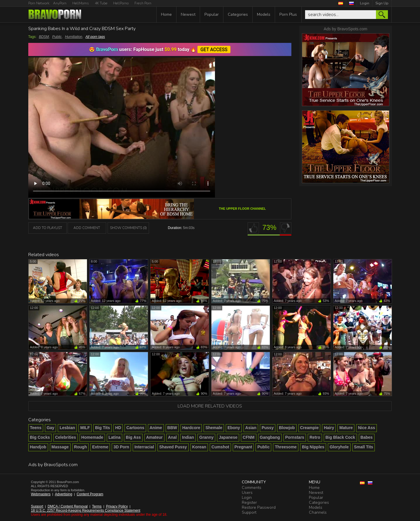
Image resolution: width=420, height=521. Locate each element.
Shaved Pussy (173, 447)
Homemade (92, 437)
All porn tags (95, 37)
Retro (315, 437)
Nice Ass (366, 428)
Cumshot (220, 447)
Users (247, 493)
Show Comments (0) (128, 228)
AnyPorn (60, 3)
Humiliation (74, 37)
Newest (188, 14)
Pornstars (295, 437)
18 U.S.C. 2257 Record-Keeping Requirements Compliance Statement (86, 510)
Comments (252, 488)
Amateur (154, 437)
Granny (206, 437)
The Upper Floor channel (242, 209)
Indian (188, 437)
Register (249, 502)
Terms (97, 506)
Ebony (234, 428)
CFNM (249, 437)
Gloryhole (339, 447)
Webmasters (41, 494)
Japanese (228, 437)
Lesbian (67, 428)
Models (264, 14)
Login (365, 3)
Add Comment (87, 228)
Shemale (214, 428)
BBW (172, 428)
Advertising (63, 494)
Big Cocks (40, 437)
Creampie (309, 428)
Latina (114, 437)
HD (118, 428)
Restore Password (259, 507)
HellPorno (121, 3)
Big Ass (133, 437)
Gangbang (270, 437)
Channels (318, 512)
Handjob (38, 447)
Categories (238, 14)
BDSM (44, 37)
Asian (251, 428)
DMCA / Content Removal (68, 506)
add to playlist (48, 228)
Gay (50, 428)
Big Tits (103, 428)
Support (37, 506)
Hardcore (191, 428)
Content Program (90, 494)
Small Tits (364, 447)
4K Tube (101, 3)
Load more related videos (210, 406)
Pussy (268, 428)
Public (57, 37)
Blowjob (287, 428)
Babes (367, 437)
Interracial (144, 447)
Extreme (100, 447)
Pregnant (243, 447)
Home (166, 14)
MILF (85, 428)
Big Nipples (313, 447)
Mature (346, 428)
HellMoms (81, 3)
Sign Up (382, 3)
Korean (199, 447)
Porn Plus (288, 14)
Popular (212, 14)
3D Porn (121, 447)
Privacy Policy (117, 506)
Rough (80, 447)
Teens (36, 428)
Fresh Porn (143, 3)
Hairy (329, 428)
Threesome (286, 447)
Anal (172, 437)
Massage (60, 447)
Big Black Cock (340, 437)
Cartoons (135, 428)
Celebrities (66, 437)
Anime (156, 428)
